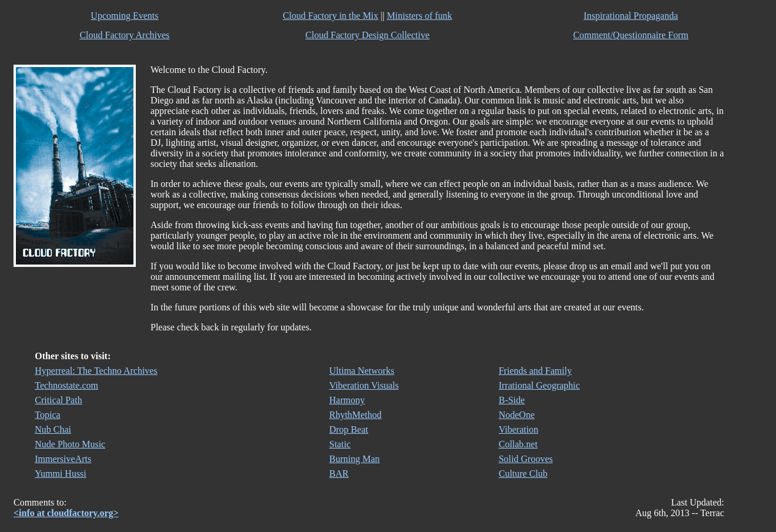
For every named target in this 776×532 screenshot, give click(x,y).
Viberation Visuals (364, 385)
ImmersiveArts (63, 459)
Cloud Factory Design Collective (367, 35)
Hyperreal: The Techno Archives (96, 371)
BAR (339, 474)
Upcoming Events (124, 16)
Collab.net (518, 444)
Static (340, 444)
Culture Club (523, 474)
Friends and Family (535, 371)
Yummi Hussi (61, 474)
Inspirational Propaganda (631, 16)
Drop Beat (349, 429)
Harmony (347, 400)
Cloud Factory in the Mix (331, 16)
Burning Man (354, 459)
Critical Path (58, 400)
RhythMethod (355, 415)
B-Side (511, 400)
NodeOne (516, 415)
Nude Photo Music (70, 444)
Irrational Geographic (539, 385)
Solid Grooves (526, 459)
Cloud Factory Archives (124, 35)
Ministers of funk (419, 16)
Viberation (518, 429)
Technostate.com (66, 385)
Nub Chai (53, 429)
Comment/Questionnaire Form (631, 35)
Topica (47, 415)
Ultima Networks (362, 371)
